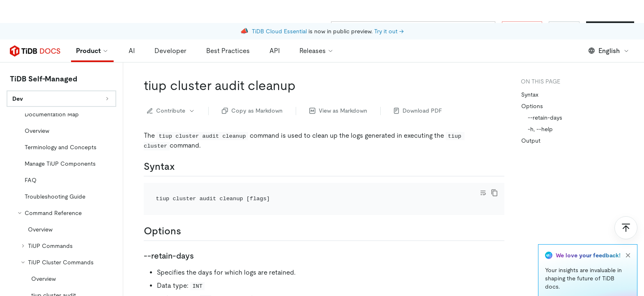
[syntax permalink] (182, 166)
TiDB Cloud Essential (279, 8)
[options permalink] (188, 231)
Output (531, 141)
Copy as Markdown (252, 111)
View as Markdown (338, 111)
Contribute (171, 111)
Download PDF (418, 111)
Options (532, 106)
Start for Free (610, 28)
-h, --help (540, 129)
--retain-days (545, 118)
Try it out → (389, 8)
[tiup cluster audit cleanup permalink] (302, 86)
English (609, 51)
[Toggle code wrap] (483, 193)
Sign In (564, 28)
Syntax (530, 95)
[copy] (494, 193)
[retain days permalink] (200, 256)
